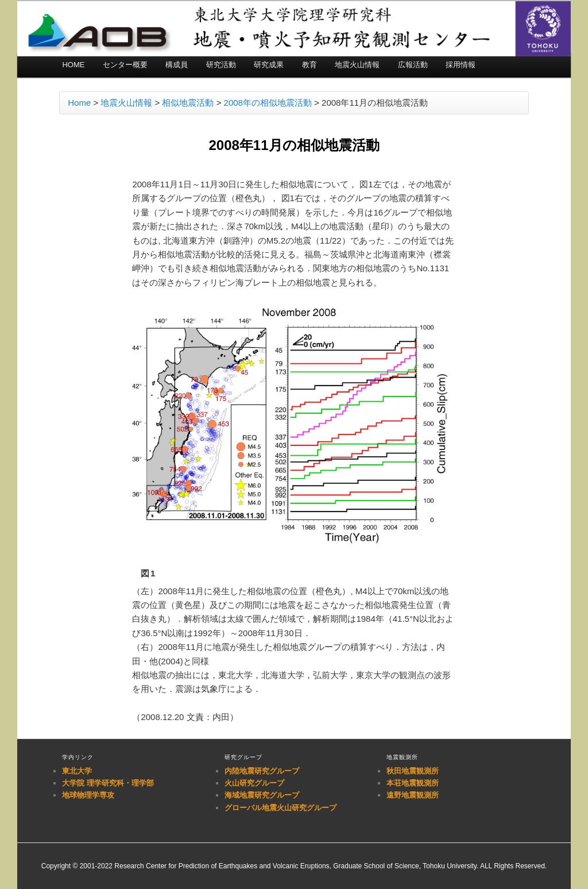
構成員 (177, 65)
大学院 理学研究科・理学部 (108, 783)
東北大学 (77, 771)
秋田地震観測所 (413, 771)
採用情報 (461, 65)
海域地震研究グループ (262, 795)
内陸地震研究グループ (262, 771)
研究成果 (269, 65)
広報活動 (413, 65)
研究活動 (221, 65)
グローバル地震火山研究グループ (281, 808)
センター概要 (125, 65)
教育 (310, 65)
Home (79, 103)
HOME (73, 65)
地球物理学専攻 (88, 795)
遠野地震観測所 (413, 795)
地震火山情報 (357, 65)
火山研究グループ (254, 783)
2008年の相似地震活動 (268, 103)
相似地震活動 (188, 103)
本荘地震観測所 (413, 783)
